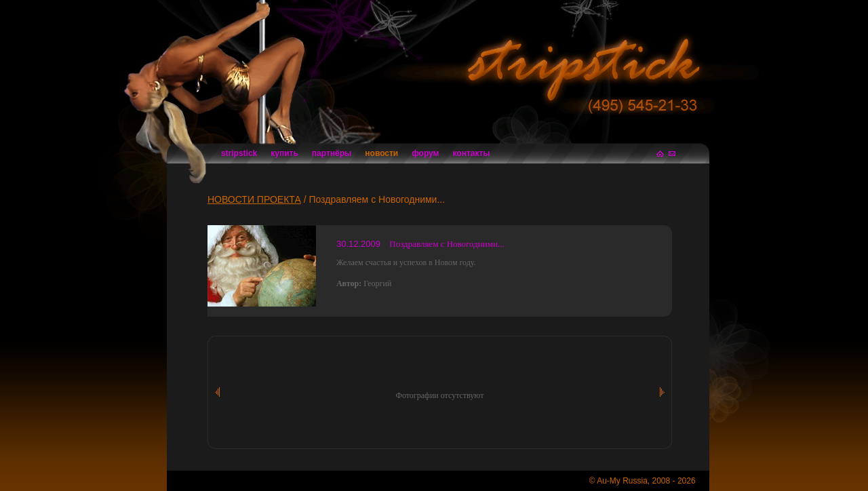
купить (284, 153)
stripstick (239, 153)
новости (381, 153)
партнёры (332, 153)
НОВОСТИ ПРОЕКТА (254, 199)
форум (425, 153)
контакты (472, 153)
